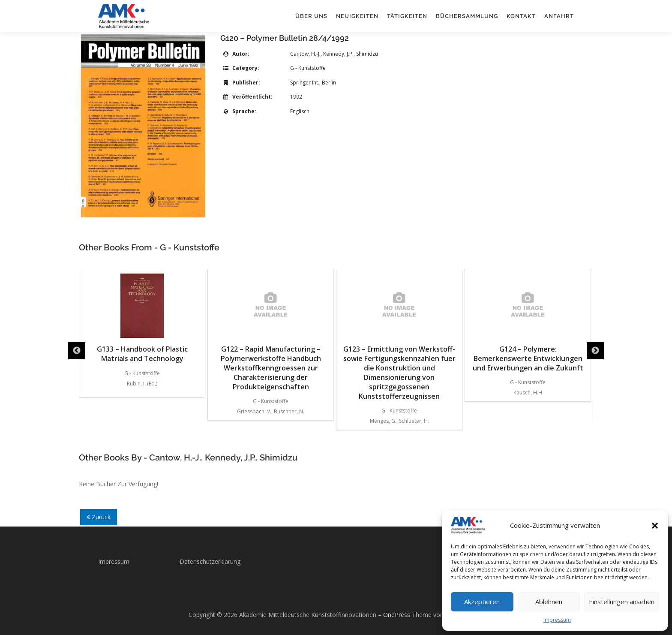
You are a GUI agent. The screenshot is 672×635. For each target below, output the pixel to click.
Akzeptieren (482, 602)
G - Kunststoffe (308, 68)
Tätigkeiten (407, 16)
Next (595, 351)
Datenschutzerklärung (210, 561)
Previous (77, 351)
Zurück (99, 517)
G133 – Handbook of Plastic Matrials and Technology (271, 318)
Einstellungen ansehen (622, 602)
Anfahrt (559, 16)
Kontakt (521, 16)
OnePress (397, 615)
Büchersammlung (467, 16)
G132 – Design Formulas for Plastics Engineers (142, 318)
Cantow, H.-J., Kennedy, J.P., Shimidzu (334, 54)
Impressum (557, 620)
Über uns (311, 16)
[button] (655, 526)
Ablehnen (549, 602)
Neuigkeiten (357, 16)
